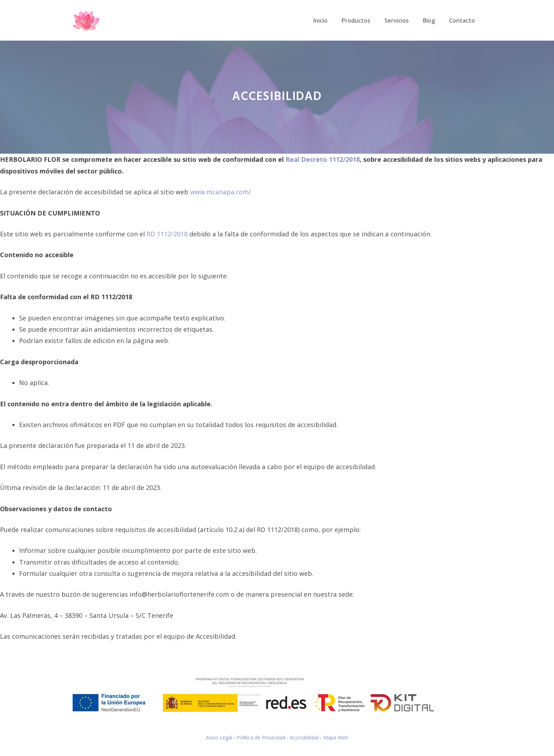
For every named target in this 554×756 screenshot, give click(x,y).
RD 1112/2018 (167, 234)
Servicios (397, 20)
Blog (429, 20)
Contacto (462, 20)
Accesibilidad (304, 737)
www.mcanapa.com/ (221, 192)
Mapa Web (336, 737)
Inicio (320, 20)
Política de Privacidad (261, 737)
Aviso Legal (219, 737)
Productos (356, 20)
